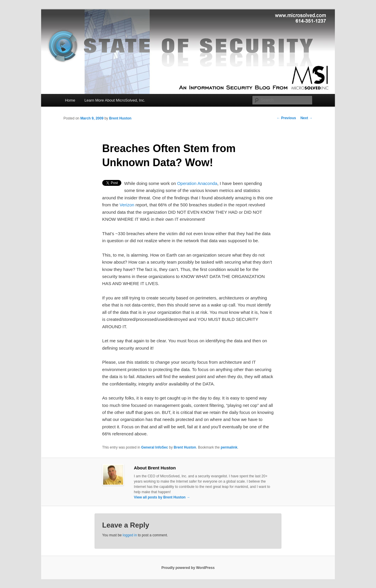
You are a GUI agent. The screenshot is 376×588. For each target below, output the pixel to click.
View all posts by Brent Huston (162, 497)
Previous (286, 118)
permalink (229, 447)
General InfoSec (155, 447)
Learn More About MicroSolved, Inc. (115, 100)
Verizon (127, 205)
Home (70, 100)
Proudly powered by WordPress (188, 568)
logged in (130, 535)
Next (307, 118)
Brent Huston (120, 118)
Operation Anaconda (197, 183)
